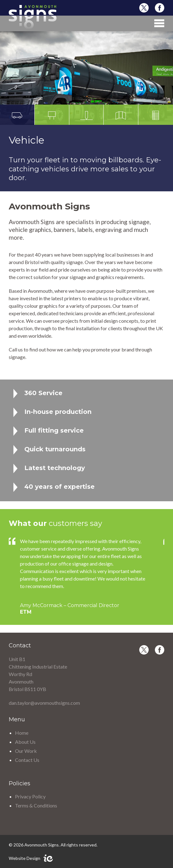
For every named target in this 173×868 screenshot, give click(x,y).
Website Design (25, 858)
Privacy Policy (30, 796)
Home (22, 733)
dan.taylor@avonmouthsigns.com (44, 703)
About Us (25, 742)
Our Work (26, 751)
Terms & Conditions (36, 805)
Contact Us (27, 760)
